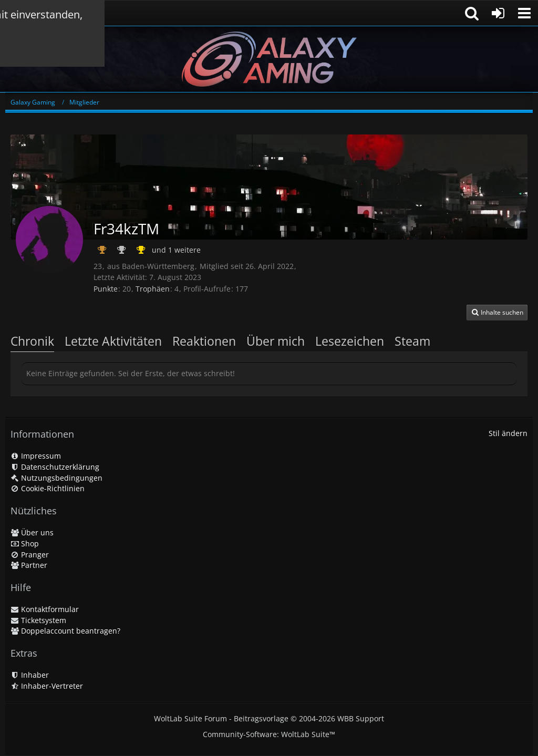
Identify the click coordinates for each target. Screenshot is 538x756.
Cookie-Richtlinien (48, 488)
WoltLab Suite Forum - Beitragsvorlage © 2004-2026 (269, 718)
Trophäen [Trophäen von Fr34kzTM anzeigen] (153, 289)
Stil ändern (508, 433)
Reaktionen (204, 341)
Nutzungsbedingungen (56, 478)
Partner (29, 565)
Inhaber (30, 675)
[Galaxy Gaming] (269, 59)
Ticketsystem (38, 620)
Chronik (32, 341)
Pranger (30, 555)
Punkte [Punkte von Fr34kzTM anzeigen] (106, 289)
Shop (25, 543)
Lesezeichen (350, 341)
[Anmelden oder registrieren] (498, 13)
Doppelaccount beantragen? (65, 631)
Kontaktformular (45, 609)
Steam (412, 341)
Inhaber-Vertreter (47, 686)
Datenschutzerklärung (55, 467)
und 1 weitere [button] (176, 250)
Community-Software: (269, 734)
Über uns (32, 532)
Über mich (276, 341)
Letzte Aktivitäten (113, 341)
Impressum (36, 456)
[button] (524, 13)
